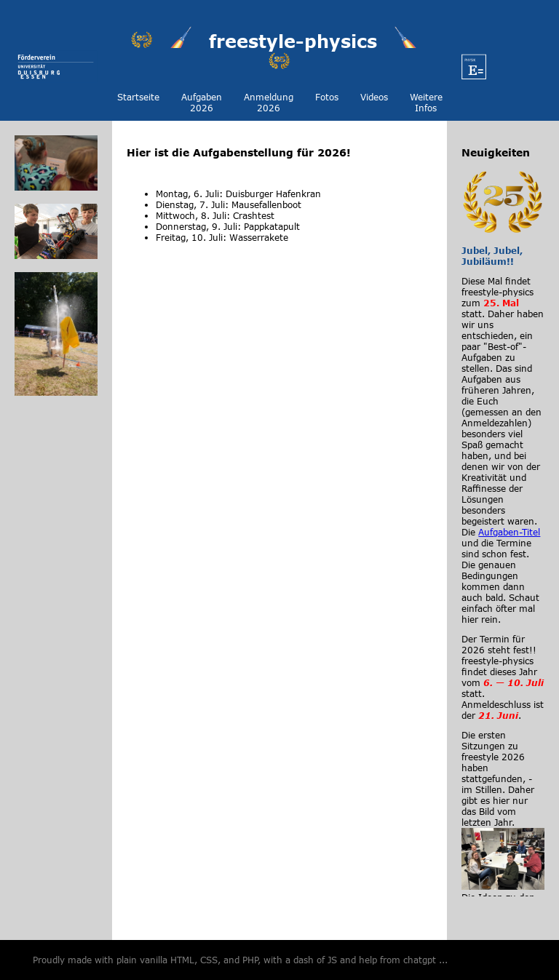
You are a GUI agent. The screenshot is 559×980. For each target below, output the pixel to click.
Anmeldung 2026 (269, 103)
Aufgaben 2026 (202, 103)
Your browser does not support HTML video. (279, 322)
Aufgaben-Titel (509, 532)
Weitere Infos (426, 103)
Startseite (138, 97)
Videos (374, 97)
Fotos (327, 97)
